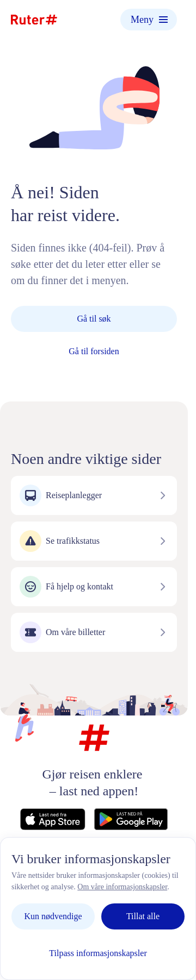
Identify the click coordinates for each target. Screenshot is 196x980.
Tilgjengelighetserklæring (89, 893)
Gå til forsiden (94, 351)
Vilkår (48, 882)
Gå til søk (94, 319)
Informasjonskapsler (108, 882)
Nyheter (143, 871)
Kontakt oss (39, 871)
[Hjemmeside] (34, 20)
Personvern (94, 871)
